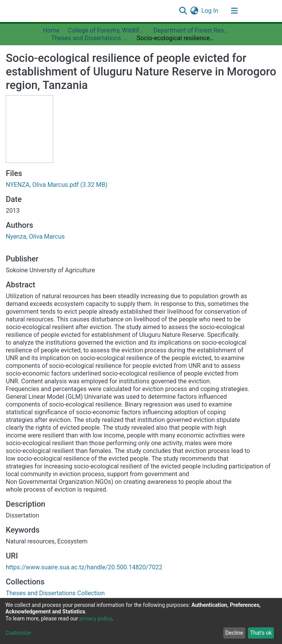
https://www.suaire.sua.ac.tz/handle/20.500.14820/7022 (84, 567)
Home (51, 30)
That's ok (261, 633)
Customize (18, 633)
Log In (210, 11)
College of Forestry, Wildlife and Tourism (106, 30)
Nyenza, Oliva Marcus (35, 237)
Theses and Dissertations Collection (90, 38)
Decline (234, 633)
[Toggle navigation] (234, 11)
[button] (194, 11)
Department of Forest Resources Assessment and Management (192, 30)
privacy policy (95, 618)
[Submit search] (183, 11)
